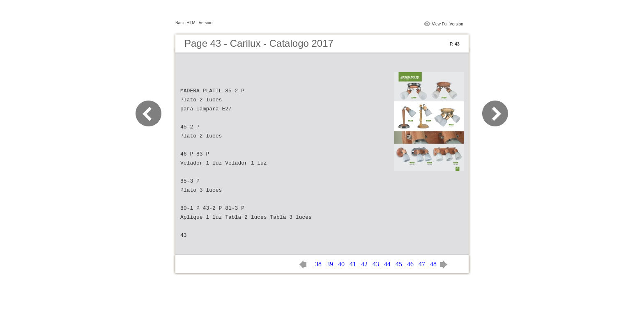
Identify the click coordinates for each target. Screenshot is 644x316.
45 (399, 264)
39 (330, 264)
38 (318, 264)
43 (376, 264)
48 (433, 264)
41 (353, 264)
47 (422, 264)
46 (410, 264)
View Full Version (447, 24)
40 (341, 264)
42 (364, 264)
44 (387, 264)
